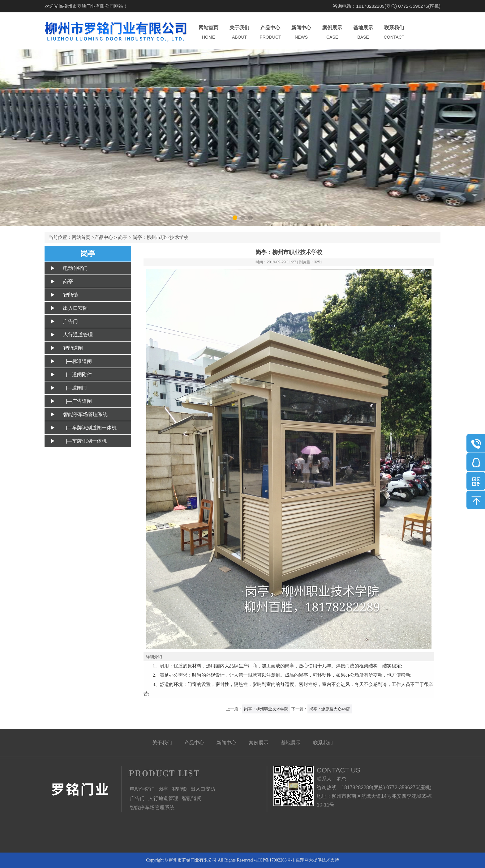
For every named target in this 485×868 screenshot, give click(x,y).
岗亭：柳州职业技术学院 (266, 709)
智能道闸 (73, 348)
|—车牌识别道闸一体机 (90, 428)
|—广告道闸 (77, 401)
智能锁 (71, 295)
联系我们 (394, 33)
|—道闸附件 (77, 374)
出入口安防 (75, 308)
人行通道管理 (78, 335)
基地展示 (363, 33)
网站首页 (208, 33)
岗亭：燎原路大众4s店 (330, 709)
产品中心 (270, 33)
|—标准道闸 (77, 361)
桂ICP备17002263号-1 (274, 860)
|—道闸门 (75, 388)
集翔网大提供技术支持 (317, 860)
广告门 (71, 321)
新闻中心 (301, 33)
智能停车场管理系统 (85, 414)
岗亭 (123, 237)
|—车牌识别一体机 (85, 441)
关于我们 (239, 33)
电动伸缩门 (75, 268)
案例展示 (332, 33)
